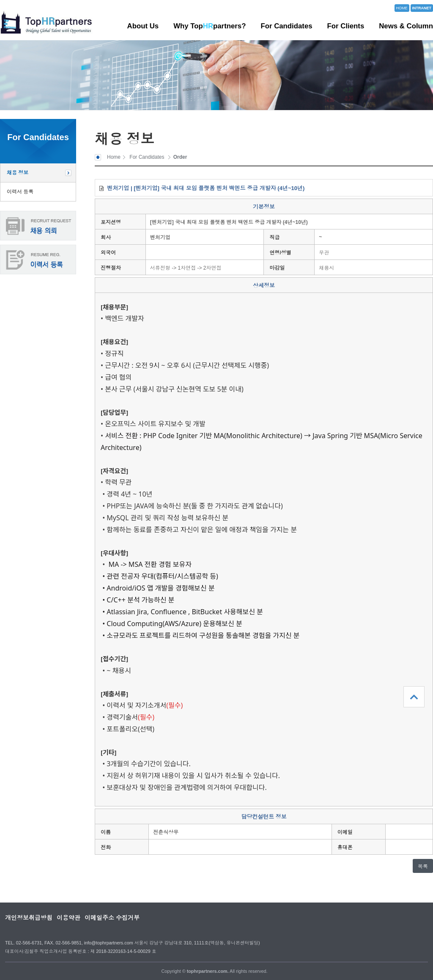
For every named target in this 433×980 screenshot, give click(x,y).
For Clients (346, 26)
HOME (402, 8)
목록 (423, 867)
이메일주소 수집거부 (112, 918)
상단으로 (414, 697)
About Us (143, 26)
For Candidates (286, 26)
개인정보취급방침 (29, 918)
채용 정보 (18, 173)
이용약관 (69, 918)
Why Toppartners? (210, 26)
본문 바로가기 (0, 0)
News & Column (406, 26)
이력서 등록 (20, 192)
